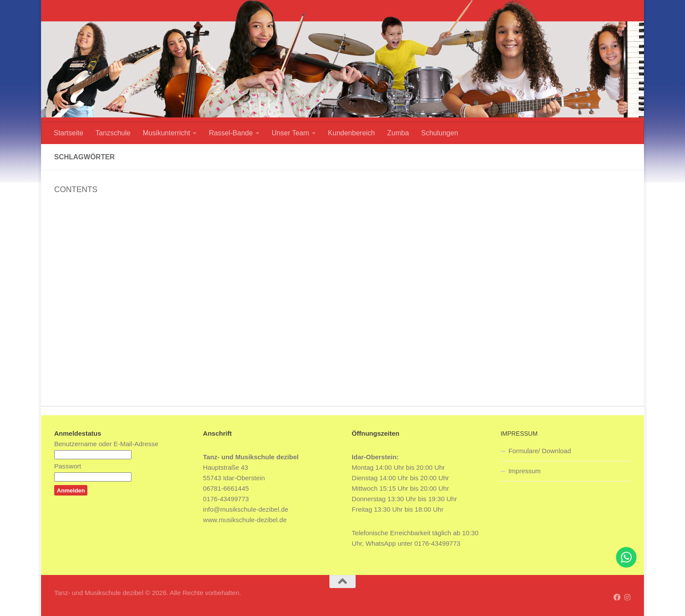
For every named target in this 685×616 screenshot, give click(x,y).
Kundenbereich (352, 133)
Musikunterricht (166, 133)
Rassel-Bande (231, 133)
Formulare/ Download (540, 451)
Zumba (398, 133)
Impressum (525, 471)
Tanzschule (113, 133)
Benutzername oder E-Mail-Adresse (106, 444)
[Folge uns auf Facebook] (617, 597)
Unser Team (291, 133)
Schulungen (440, 133)
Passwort (68, 466)
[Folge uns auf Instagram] (627, 597)
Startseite (69, 133)
